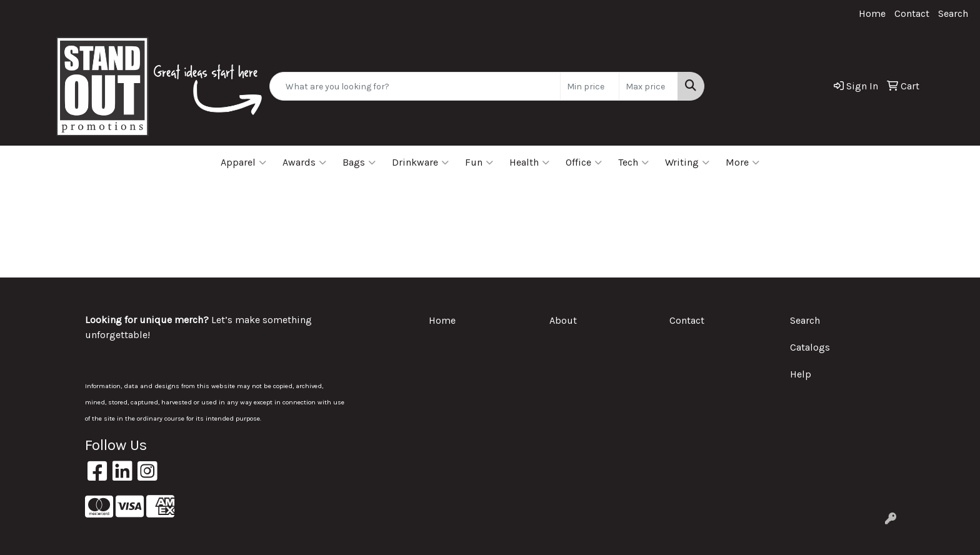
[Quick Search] (415, 86)
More (742, 162)
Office (584, 162)
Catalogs (810, 347)
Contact (912, 13)
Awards (304, 162)
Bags (359, 162)
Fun (479, 162)
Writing (687, 162)
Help (801, 374)
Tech (633, 162)
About (563, 320)
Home (872, 13)
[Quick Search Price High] (648, 86)
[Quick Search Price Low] (590, 86)
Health (529, 162)
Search (953, 13)
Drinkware (420, 162)
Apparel (243, 162)
